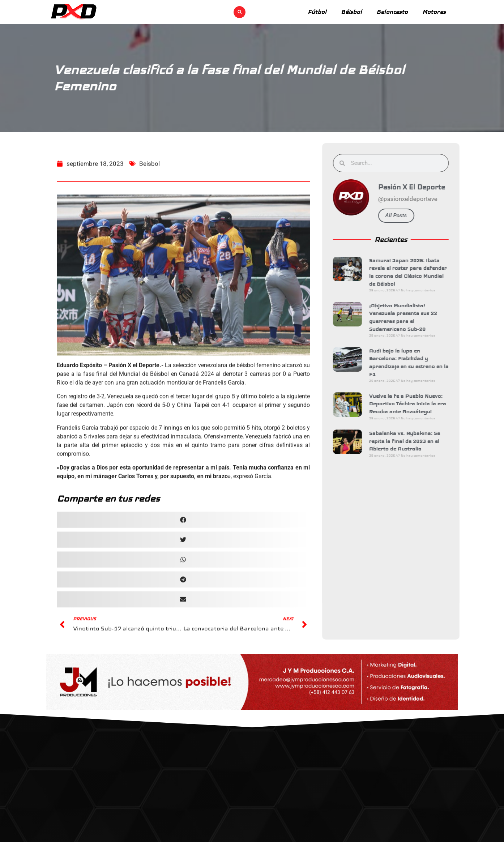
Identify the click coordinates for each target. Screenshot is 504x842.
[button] (240, 12)
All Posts (404, 215)
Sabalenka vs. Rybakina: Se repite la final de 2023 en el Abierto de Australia (413, 441)
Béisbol (351, 12)
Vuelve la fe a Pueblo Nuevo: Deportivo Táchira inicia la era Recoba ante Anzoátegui (416, 404)
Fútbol (317, 12)
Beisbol (150, 192)
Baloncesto (392, 12)
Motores (434, 12)
